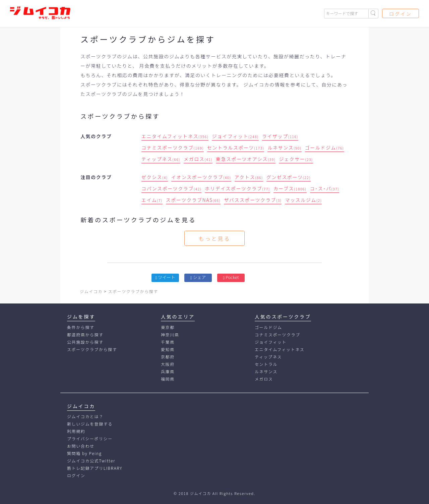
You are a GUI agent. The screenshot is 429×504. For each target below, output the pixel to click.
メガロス (198, 159)
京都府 (168, 357)
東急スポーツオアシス (246, 159)
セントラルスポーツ (236, 148)
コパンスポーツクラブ (172, 188)
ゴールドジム (325, 148)
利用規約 (76, 431)
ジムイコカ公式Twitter (91, 461)
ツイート (165, 277)
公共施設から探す (85, 342)
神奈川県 (170, 334)
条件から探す (81, 327)
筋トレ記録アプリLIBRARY (95, 468)
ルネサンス (284, 148)
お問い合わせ (81, 446)
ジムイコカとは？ (85, 416)
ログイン (401, 14)
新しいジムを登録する (90, 424)
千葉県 (168, 342)
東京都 (168, 327)
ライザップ (280, 136)
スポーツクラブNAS (193, 200)
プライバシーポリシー (90, 438)
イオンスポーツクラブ (201, 177)
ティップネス (161, 159)
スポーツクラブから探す (92, 349)
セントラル (266, 364)
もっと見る (214, 238)
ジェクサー (296, 159)
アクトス (249, 177)
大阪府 (168, 364)
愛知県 (168, 349)
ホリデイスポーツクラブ (237, 188)
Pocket (231, 277)
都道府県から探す (85, 334)
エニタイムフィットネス (175, 136)
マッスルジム (303, 200)
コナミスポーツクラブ (173, 148)
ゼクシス (155, 177)
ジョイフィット (235, 136)
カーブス (290, 188)
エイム (152, 200)
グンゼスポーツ (289, 177)
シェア (198, 277)
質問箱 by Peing (84, 453)
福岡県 (168, 379)
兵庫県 (168, 371)
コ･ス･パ (325, 188)
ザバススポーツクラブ (253, 200)
